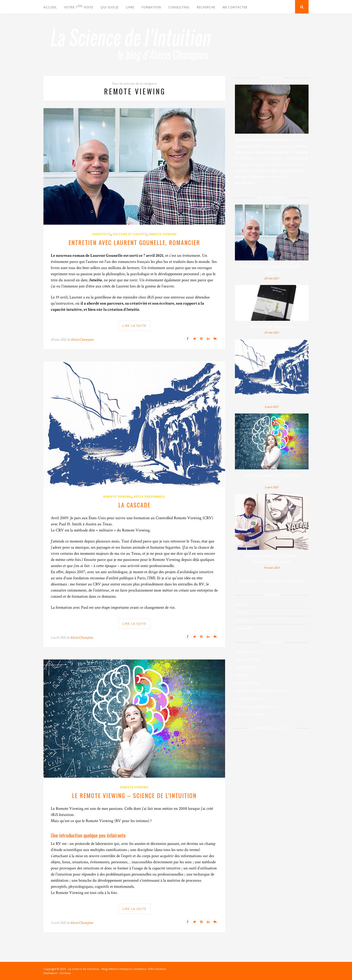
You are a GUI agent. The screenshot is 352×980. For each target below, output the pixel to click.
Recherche (206, 7)
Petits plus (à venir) (249, 714)
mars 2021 (243, 620)
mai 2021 (241, 604)
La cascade (134, 505)
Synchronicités (246, 667)
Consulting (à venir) (249, 698)
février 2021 (244, 628)
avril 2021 (242, 612)
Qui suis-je (110, 7)
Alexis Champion (82, 340)
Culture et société (130, 234)
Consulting (179, 7)
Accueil (50, 7)
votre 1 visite (79, 7)
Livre (130, 7)
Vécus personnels (149, 496)
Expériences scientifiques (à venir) (260, 691)
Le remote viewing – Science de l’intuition (134, 795)
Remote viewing (163, 234)
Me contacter (235, 7)
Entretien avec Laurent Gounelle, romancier (134, 242)
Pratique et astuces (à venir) (256, 706)
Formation (151, 7)
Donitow (65, 973)
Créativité (101, 234)
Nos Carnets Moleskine (272, 327)
